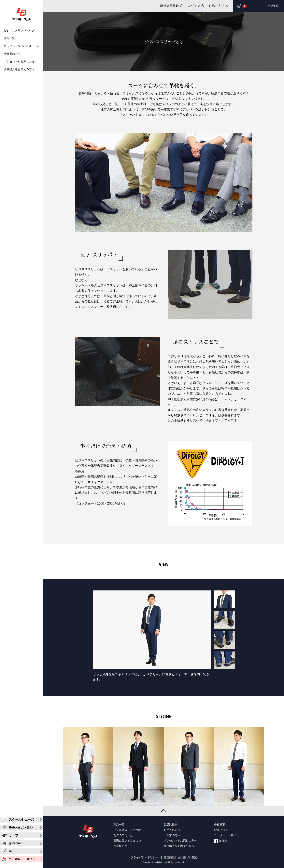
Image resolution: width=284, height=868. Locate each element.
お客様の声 (120, 846)
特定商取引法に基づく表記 (180, 857)
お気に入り (216, 6)
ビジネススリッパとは (22, 46)
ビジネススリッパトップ (19, 30)
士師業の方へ (12, 54)
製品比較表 (171, 824)
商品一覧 (9, 38)
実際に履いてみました (127, 840)
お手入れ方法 (172, 830)
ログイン (194, 6)
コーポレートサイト (226, 835)
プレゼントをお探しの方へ (21, 61)
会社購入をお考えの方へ (19, 69)
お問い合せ (221, 830)
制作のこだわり (123, 835)
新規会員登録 (169, 6)
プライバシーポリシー (144, 857)
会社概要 (220, 824)
